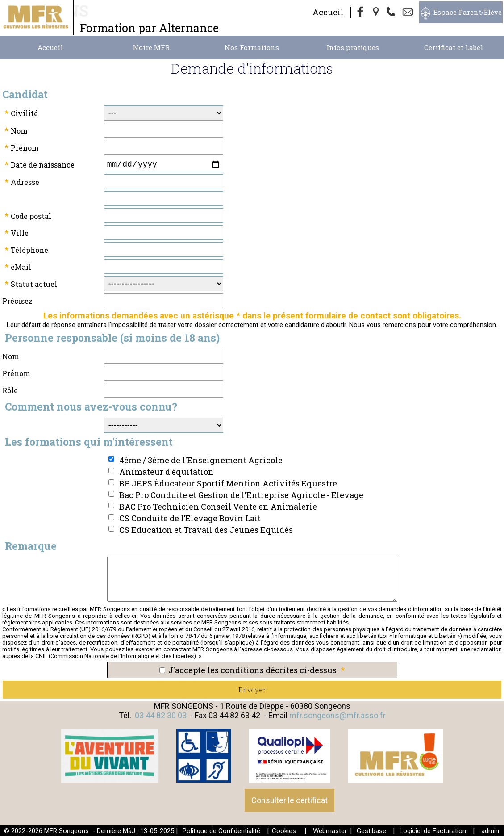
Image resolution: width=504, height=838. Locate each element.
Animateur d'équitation (167, 473)
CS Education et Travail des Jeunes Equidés (206, 532)
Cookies (284, 833)
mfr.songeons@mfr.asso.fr (337, 717)
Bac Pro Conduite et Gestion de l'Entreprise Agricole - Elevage (241, 497)
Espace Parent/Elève (468, 12)
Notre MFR (151, 47)
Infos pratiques (353, 47)
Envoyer (252, 691)
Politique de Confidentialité (221, 833)
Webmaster (330, 833)
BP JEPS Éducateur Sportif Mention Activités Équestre (228, 485)
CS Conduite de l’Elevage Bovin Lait (190, 520)
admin (490, 833)
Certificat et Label (454, 47)
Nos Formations (252, 47)
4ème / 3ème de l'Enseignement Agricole (201, 462)
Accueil (328, 12)
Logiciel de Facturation (433, 833)
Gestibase (371, 833)
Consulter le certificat (289, 802)
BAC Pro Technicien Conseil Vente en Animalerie (218, 508)
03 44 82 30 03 (161, 717)
